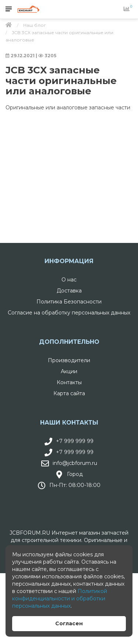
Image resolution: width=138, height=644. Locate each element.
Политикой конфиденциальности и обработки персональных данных (60, 598)
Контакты (69, 382)
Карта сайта (69, 393)
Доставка (69, 291)
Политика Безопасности (69, 302)
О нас (69, 280)
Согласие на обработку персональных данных (69, 313)
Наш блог (35, 25)
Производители (69, 360)
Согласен (69, 623)
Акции (69, 371)
